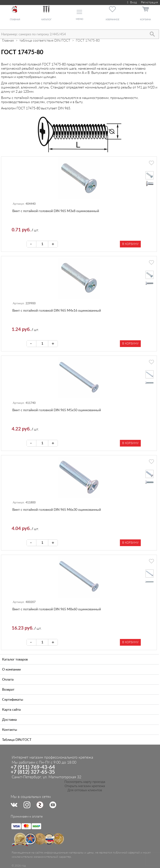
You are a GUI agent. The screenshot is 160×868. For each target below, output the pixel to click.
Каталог (46, 20)
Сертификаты (13, 700)
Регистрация (149, 3)
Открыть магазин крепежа (85, 786)
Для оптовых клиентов (85, 790)
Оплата (8, 680)
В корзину (130, 244)
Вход (131, 3)
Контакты (10, 730)
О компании (11, 670)
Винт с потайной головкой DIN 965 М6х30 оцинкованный (57, 510)
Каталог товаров (15, 659)
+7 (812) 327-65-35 (33, 772)
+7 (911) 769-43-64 (33, 767)
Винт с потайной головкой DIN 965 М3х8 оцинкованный (56, 211)
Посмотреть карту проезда (85, 782)
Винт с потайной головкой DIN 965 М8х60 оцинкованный (57, 609)
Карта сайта (11, 710)
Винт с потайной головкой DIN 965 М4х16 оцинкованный (57, 311)
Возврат (8, 690)
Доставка (9, 720)
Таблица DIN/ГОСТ (17, 740)
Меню (79, 19)
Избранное (112, 20)
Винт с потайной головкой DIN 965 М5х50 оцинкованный (57, 410)
